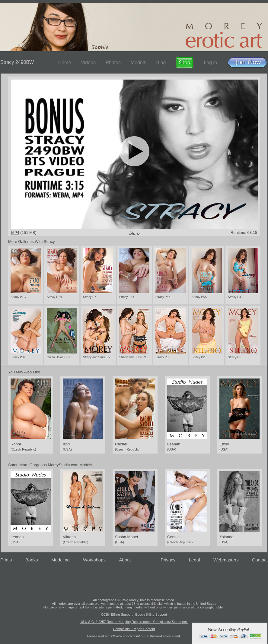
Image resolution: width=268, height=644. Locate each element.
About (125, 560)
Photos (113, 63)
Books (32, 560)
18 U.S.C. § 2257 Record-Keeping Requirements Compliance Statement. (134, 622)
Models (139, 63)
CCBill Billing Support (117, 614)
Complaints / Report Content (134, 629)
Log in (210, 63)
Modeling (61, 560)
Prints (6, 560)
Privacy (168, 560)
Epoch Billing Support (151, 614)
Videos (88, 63)
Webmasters (226, 560)
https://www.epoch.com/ (122, 636)
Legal (195, 560)
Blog (161, 63)
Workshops (94, 560)
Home (65, 63)
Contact (260, 560)
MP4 (15, 232)
